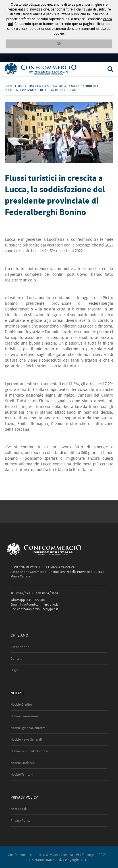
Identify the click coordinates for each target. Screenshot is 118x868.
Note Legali (19, 809)
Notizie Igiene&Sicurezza (28, 728)
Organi (15, 670)
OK (59, 44)
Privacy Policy (20, 821)
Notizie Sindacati (23, 763)
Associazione (20, 647)
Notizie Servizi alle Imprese (30, 751)
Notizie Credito (21, 705)
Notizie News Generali (26, 739)
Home (9, 86)
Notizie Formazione (25, 716)
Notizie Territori (22, 774)
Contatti (16, 658)
